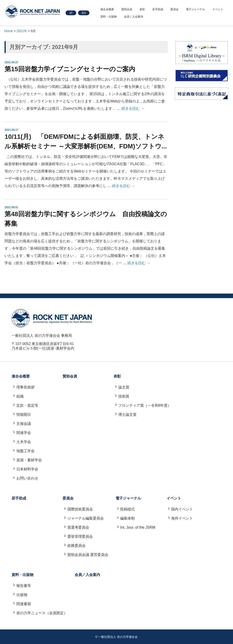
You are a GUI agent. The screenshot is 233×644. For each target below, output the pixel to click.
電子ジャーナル (195, 9)
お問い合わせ (27, 478)
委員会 (175, 9)
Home (8, 31)
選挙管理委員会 (80, 536)
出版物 (22, 595)
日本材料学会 (27, 469)
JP (71, 13)
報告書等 (24, 586)
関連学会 (24, 433)
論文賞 (124, 387)
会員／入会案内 (134, 17)
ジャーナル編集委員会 (86, 518)
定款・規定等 (27, 405)
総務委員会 (76, 546)
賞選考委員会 (78, 527)
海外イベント (182, 518)
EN (84, 13)
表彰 (142, 9)
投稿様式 (127, 509)
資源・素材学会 (29, 460)
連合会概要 (107, 9)
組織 (20, 396)
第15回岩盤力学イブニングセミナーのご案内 (70, 69)
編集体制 (127, 518)
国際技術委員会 (80, 509)
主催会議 (24, 424)
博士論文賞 (127, 415)
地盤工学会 (25, 451)
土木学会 (24, 442)
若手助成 (158, 9)
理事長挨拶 (25, 387)
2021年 (22, 31)
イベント (218, 9)
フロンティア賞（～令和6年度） (145, 405)
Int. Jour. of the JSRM (138, 527)
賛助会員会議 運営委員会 (88, 555)
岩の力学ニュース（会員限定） (42, 613)
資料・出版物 (109, 17)
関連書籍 (24, 604)
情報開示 (24, 415)
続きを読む (133, 108)
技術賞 (124, 396)
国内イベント (182, 509)
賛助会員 (127, 9)
